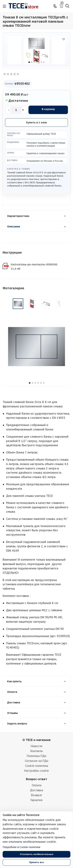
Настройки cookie (36, 750)
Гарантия (36, 779)
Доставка (36, 769)
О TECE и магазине (37, 719)
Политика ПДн (36, 735)
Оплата (37, 764)
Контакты (37, 730)
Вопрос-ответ (37, 758)
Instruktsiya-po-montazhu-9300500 (34, 264)
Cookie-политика (37, 745)
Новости (36, 725)
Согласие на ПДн (36, 740)
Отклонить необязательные (37, 854)
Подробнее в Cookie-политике (21, 847)
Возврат (37, 774)
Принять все (36, 862)
